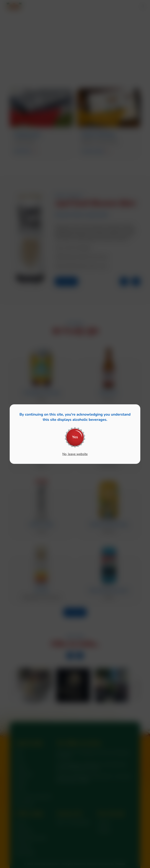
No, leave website (75, 454)
